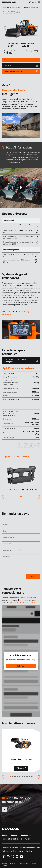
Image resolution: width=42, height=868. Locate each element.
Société (5, 835)
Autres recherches (25, 851)
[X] (13, 857)
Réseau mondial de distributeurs (23, 603)
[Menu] (39, 2)
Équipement (26, 835)
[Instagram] (8, 857)
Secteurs (15, 835)
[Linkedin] (17, 857)
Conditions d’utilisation (10, 848)
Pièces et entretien (10, 839)
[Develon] (9, 2)
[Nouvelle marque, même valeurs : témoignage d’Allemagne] (21, 188)
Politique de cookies (9, 851)
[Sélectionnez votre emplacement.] (30, 2)
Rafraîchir (21, 666)
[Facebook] (4, 857)
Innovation (26, 839)
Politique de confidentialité (30, 848)
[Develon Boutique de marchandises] (5, 810)
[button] (21, 497)
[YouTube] (22, 857)
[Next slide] (37, 28)
